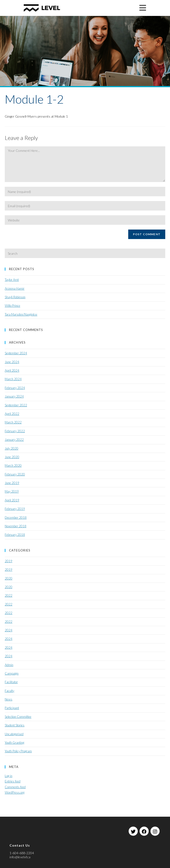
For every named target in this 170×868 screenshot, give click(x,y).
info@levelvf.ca (20, 857)
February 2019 (15, 509)
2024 (9, 630)
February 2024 (15, 388)
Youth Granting (14, 743)
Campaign (12, 673)
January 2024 (14, 396)
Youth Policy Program (18, 751)
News (9, 699)
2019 (9, 561)
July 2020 (12, 448)
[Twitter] (133, 831)
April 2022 (12, 414)
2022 (9, 595)
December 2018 (16, 518)
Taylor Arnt (12, 280)
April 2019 (12, 500)
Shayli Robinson (15, 297)
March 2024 (13, 379)
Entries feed (13, 781)
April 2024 (12, 370)
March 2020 (13, 465)
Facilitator (11, 682)
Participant (12, 708)
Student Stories (15, 725)
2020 (9, 578)
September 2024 (16, 353)
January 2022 (14, 440)
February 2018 (15, 535)
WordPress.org (15, 792)
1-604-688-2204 (22, 853)
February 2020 (15, 474)
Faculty (9, 691)
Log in (9, 776)
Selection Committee (18, 717)
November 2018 (16, 526)
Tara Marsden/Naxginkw (21, 314)
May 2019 (12, 491)
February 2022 (15, 431)
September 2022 (16, 405)
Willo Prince (12, 306)
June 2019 (12, 483)
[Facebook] (144, 831)
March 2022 (13, 422)
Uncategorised (14, 734)
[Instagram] (155, 831)
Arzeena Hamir (15, 288)
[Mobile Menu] (143, 8)
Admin (9, 665)
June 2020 (12, 457)
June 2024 (12, 362)
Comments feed (15, 787)
